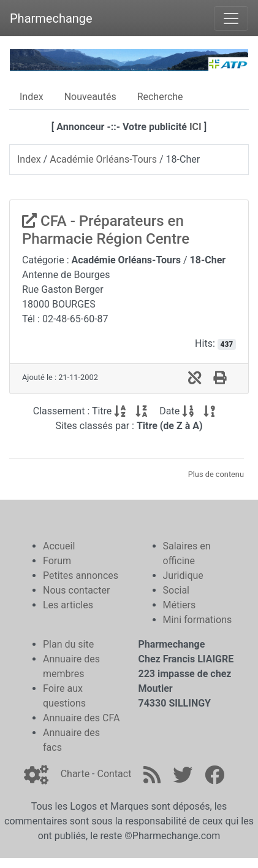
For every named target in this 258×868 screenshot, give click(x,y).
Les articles (68, 605)
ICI (195, 127)
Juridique (183, 575)
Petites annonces (81, 575)
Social (176, 590)
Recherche (160, 97)
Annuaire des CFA (81, 718)
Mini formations (198, 620)
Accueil (59, 546)
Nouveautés (90, 97)
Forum (57, 561)
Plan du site (68, 644)
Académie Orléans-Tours (103, 159)
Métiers (180, 605)
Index (32, 97)
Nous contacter (76, 590)
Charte (75, 774)
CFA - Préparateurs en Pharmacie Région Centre (106, 230)
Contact (114, 774)
